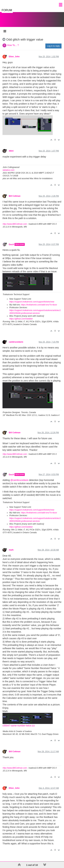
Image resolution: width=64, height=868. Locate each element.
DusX (11, 244)
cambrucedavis (16, 342)
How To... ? (13, 45)
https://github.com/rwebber (21, 319)
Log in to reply (53, 46)
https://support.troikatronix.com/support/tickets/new (32, 302)
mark (11, 550)
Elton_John (14, 57)
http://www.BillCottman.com (15, 224)
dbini (11, 151)
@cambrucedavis (19, 480)
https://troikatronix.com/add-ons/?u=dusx (39, 305)
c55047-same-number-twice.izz (19, 726)
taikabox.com (9, 170)
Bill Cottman (15, 196)
